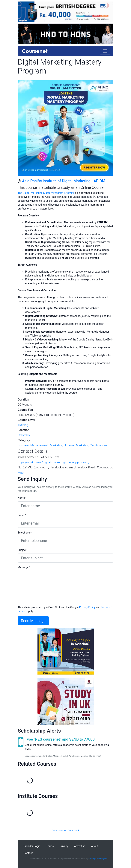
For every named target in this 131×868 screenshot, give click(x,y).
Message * (24, 567)
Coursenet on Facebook (65, 830)
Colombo (24, 435)
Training (23, 425)
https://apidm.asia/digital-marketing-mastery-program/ (54, 462)
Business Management (33, 445)
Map (21, 473)
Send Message (33, 621)
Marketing (56, 445)
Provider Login (32, 846)
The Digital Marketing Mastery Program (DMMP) (46, 193)
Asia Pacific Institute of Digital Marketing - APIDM (64, 181)
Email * (22, 515)
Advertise (80, 846)
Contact (28, 853)
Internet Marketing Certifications (86, 445)
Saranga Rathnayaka (98, 859)
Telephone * (25, 533)
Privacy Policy (87, 607)
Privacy (64, 846)
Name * (22, 498)
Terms (50, 846)
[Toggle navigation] (105, 51)
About (95, 846)
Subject (22, 550)
